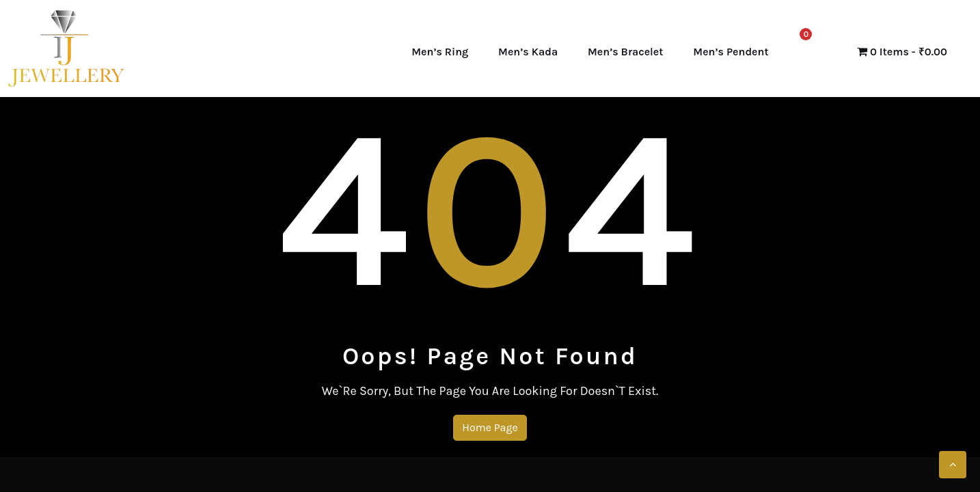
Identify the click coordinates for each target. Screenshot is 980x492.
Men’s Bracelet (625, 52)
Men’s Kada (528, 52)
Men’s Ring (440, 52)
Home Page (490, 427)
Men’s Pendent (731, 52)
